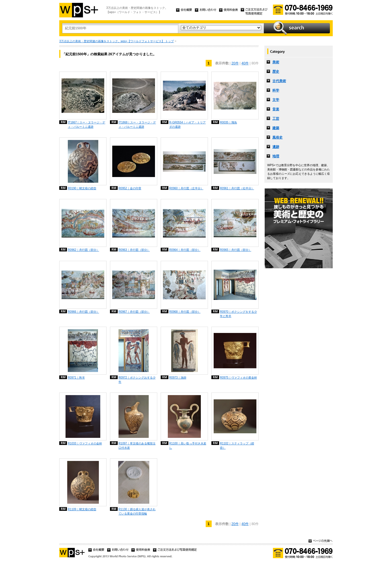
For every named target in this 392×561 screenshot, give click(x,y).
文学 (276, 100)
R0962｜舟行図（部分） (83, 250)
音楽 (276, 109)
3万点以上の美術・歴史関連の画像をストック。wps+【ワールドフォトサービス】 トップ (117, 41)
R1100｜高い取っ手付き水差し (188, 446)
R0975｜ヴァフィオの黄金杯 (238, 378)
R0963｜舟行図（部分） (134, 250)
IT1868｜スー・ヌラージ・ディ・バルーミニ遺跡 (137, 125)
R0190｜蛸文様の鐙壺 (82, 188)
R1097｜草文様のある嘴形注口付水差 (137, 446)
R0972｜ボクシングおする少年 (137, 380)
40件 (245, 63)
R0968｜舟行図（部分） (185, 312)
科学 (276, 90)
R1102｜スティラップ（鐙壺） (237, 446)
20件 (235, 63)
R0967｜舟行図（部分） (134, 312)
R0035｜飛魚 (228, 122)
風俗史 (277, 137)
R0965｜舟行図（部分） (236, 250)
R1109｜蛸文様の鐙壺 (82, 509)
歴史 (276, 72)
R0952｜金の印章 (130, 188)
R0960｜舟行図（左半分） (186, 188)
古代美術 (279, 81)
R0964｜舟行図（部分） (185, 250)
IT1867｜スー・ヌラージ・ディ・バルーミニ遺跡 (86, 125)
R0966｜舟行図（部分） (83, 312)
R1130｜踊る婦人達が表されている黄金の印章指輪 (137, 511)
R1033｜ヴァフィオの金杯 (85, 443)
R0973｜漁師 (178, 378)
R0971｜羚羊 (76, 378)
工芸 (276, 119)
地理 (276, 156)
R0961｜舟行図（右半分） (237, 188)
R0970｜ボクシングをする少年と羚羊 (238, 314)
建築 (276, 128)
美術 (276, 62)
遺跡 (276, 147)
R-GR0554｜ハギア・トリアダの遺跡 (187, 125)
